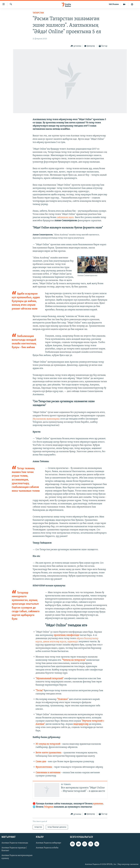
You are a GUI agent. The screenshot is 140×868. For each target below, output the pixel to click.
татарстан (38, 13)
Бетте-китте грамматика (48, 753)
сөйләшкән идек (65, 217)
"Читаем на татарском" (74, 660)
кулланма (98, 804)
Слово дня (41, 762)
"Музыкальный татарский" (50, 679)
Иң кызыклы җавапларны (46, 419)
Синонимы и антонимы (48, 773)
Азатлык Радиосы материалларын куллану (17, 857)
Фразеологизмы (44, 767)
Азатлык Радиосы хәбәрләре (49, 843)
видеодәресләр (81, 724)
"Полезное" (63, 699)
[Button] (76, 46)
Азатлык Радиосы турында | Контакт (14, 849)
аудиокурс (73, 642)
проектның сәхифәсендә (66, 635)
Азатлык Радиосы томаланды (15, 843)
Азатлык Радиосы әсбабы (47, 848)
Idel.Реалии (114, 4)
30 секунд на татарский (48, 744)
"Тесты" (39, 691)
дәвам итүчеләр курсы (55, 642)
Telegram (49, 807)
